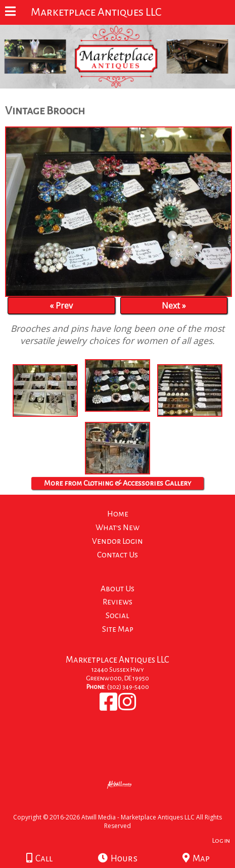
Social (117, 615)
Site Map (118, 629)
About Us (117, 589)
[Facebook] (109, 707)
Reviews (117, 602)
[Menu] (10, 13)
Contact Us (117, 555)
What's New (117, 527)
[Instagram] (127, 707)
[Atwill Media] (126, 806)
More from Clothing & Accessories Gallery (117, 483)
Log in (221, 840)
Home (118, 514)
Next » (174, 306)
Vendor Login (117, 541)
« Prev (61, 306)
